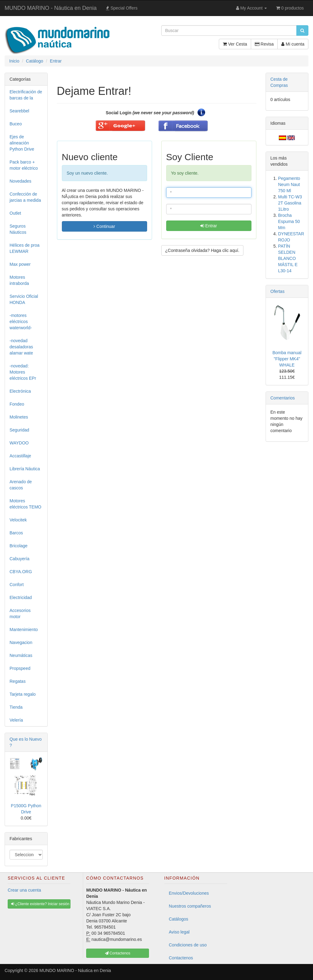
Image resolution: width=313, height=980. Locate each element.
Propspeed (20, 668)
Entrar (209, 226)
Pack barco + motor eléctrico (24, 165)
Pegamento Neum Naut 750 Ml (289, 184)
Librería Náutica (25, 469)
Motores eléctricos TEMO (25, 504)
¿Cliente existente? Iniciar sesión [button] (40, 904)
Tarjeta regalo (23, 694)
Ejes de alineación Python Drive (22, 143)
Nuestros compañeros (190, 906)
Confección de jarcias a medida (25, 197)
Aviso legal (179, 932)
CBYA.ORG (21, 572)
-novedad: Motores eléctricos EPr (23, 372)
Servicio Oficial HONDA (24, 299)
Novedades (20, 181)
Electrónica (20, 391)
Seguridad (19, 430)
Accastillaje (20, 456)
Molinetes (19, 417)
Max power (20, 264)
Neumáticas (21, 655)
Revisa (264, 44)
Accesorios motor (20, 614)
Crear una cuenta (24, 890)
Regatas (18, 681)
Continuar (104, 226)
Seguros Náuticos (18, 229)
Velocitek (18, 520)
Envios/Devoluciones (189, 893)
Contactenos (181, 958)
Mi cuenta (293, 44)
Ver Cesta (235, 44)
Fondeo (17, 404)
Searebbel (19, 111)
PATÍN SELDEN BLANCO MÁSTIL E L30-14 (288, 258)
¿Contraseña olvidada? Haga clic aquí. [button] (202, 250)
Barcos (16, 533)
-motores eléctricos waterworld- (21, 322)
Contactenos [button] (118, 953)
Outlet (15, 213)
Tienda (16, 707)
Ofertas (278, 291)
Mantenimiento (24, 630)
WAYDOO (19, 443)
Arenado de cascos (21, 485)
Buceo (16, 124)
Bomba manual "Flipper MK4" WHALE (287, 359)
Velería (16, 720)
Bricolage (18, 546)
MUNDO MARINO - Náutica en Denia (51, 8)
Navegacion (21, 642)
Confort (17, 585)
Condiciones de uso (188, 945)
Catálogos (179, 919)
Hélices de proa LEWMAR (24, 248)
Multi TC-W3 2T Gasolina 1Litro (290, 203)
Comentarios (283, 398)
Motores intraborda (19, 280)
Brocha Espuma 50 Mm (289, 221)
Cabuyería (20, 559)
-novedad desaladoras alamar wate (21, 347)
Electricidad (21, 597)
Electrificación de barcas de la (26, 95)
